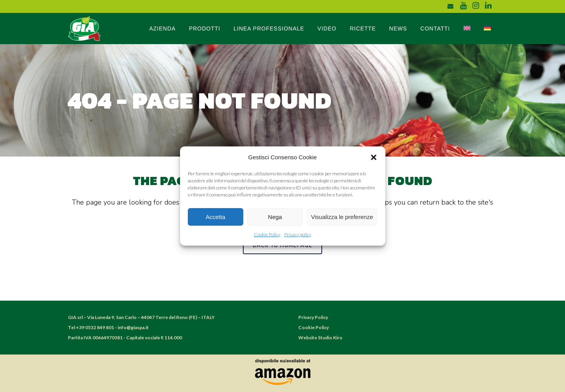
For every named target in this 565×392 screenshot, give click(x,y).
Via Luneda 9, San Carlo (112, 317)
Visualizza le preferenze (342, 217)
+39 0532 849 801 (95, 327)
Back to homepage (282, 246)
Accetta (216, 217)
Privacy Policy (313, 317)
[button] (374, 157)
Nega (275, 217)
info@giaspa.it (133, 327)
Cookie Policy (267, 234)
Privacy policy (298, 234)
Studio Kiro (330, 338)
